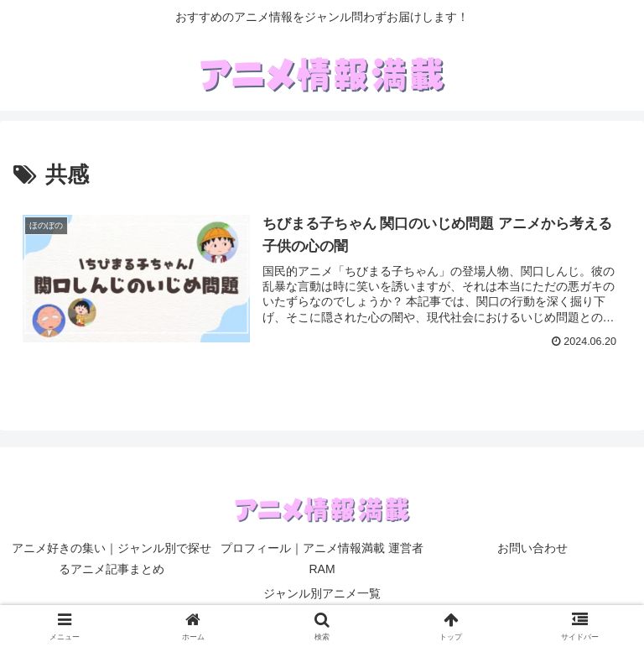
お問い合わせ (532, 548)
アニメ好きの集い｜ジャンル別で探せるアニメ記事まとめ (112, 558)
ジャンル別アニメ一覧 (322, 593)
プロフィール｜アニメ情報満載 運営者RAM (322, 558)
